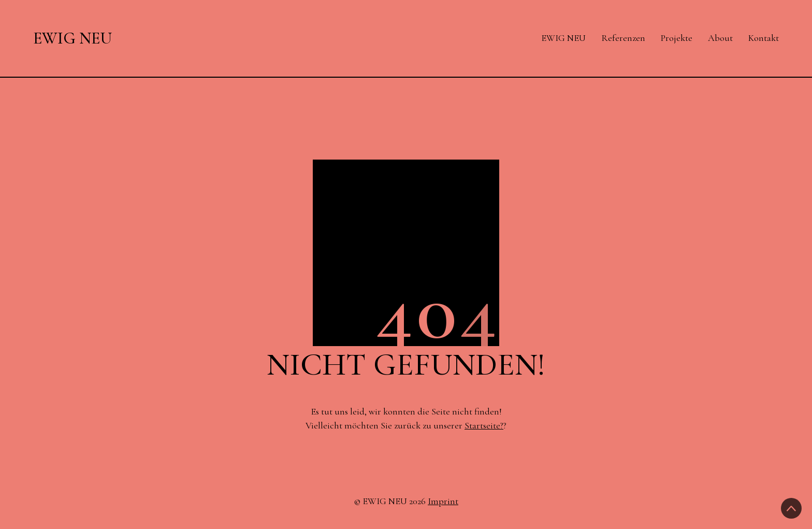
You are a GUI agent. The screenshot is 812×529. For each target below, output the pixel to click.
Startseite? (484, 425)
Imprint (443, 501)
